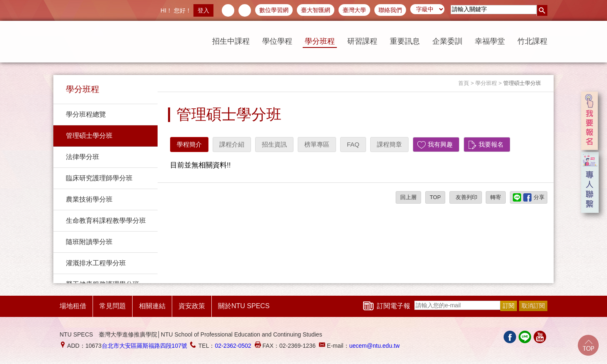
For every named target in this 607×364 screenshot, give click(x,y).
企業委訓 (447, 41)
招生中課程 (231, 41)
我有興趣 (440, 144)
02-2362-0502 (233, 346)
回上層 (408, 197)
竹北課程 (532, 41)
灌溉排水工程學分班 (96, 263)
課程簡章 (389, 144)
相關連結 (152, 306)
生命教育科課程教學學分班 (106, 221)
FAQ (353, 144)
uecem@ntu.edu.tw (375, 346)
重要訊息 (405, 41)
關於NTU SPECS (244, 306)
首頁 (464, 83)
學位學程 (277, 41)
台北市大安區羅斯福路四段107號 (144, 346)
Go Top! (588, 345)
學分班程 (320, 41)
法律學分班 (83, 157)
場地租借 (73, 306)
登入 (203, 10)
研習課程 (362, 41)
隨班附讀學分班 (89, 242)
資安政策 (192, 306)
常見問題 (113, 306)
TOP (435, 197)
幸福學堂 (490, 41)
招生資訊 (274, 144)
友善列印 (466, 197)
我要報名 (491, 144)
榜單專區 (317, 144)
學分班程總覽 (86, 114)
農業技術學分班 (89, 199)
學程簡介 (189, 144)
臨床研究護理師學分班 (99, 178)
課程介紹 (232, 144)
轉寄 (496, 197)
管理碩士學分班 (89, 136)
